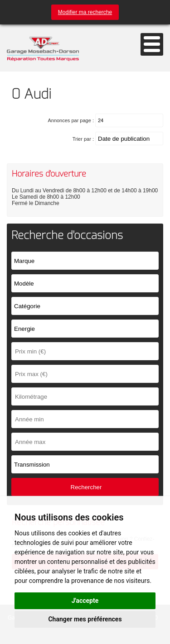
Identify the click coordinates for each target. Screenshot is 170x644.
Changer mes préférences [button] (85, 619)
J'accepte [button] (85, 601)
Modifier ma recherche (85, 12)
